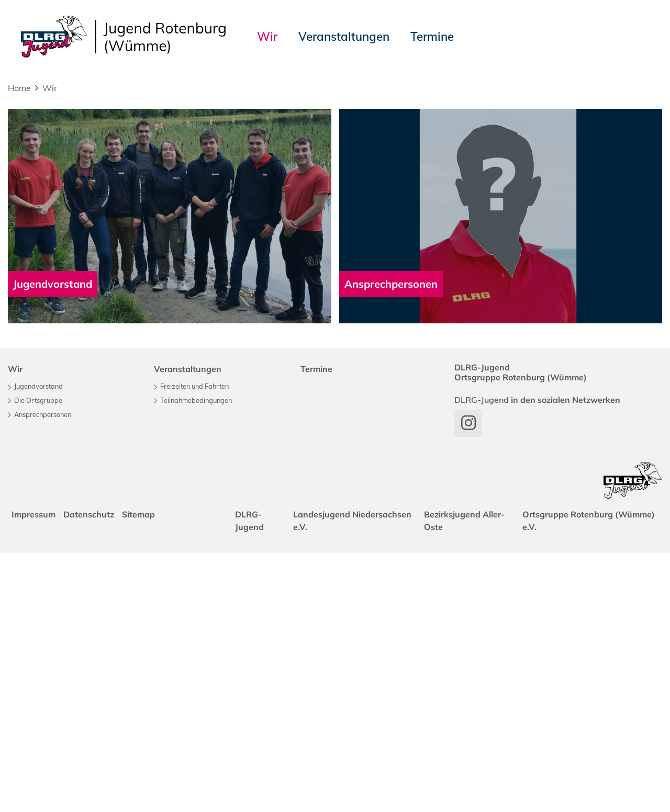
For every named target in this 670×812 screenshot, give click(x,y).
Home (19, 88)
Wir (50, 88)
